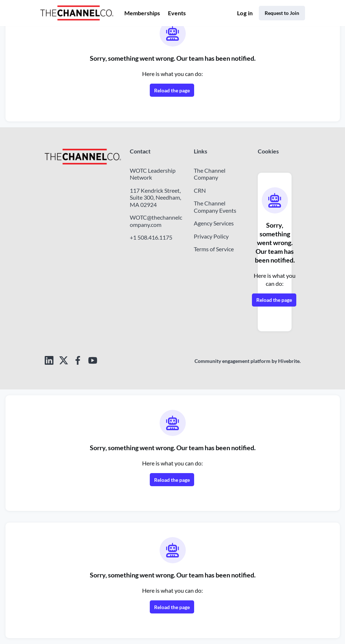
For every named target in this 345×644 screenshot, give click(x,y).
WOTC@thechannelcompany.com (157, 228)
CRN (200, 190)
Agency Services (217, 223)
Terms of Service (217, 249)
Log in (240, 13)
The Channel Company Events (217, 207)
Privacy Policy (213, 236)
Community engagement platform (226, 361)
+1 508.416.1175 (151, 244)
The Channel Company (211, 174)
